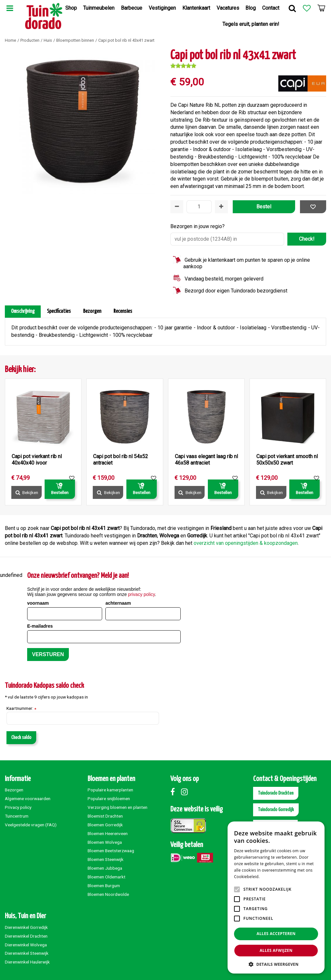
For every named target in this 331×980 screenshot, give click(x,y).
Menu (10, 8)
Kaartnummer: (21, 709)
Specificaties (59, 311)
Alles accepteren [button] (276, 934)
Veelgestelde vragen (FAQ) (31, 825)
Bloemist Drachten (105, 816)
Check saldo (21, 738)
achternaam (118, 603)
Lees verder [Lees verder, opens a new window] (272, 877)
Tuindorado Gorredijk (276, 810)
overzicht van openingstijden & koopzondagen (246, 543)
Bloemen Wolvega (105, 842)
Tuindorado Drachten (276, 793)
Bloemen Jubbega (105, 868)
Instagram (186, 792)
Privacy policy (18, 807)
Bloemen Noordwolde (108, 894)
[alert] (276, 897)
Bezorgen (92, 311)
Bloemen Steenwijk (106, 859)
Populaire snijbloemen (109, 798)
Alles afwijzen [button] (276, 950)
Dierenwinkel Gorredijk (26, 927)
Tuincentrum (17, 816)
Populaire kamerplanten (110, 790)
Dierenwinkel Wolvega (26, 945)
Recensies (123, 311)
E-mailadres (40, 626)
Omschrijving (23, 311)
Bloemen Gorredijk (105, 825)
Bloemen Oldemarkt (107, 877)
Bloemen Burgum (104, 886)
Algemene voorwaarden (28, 798)
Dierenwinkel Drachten (26, 936)
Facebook (175, 792)
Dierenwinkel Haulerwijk (27, 962)
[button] (276, 964)
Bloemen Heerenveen (108, 833)
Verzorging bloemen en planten (117, 807)
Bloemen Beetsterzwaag (111, 851)
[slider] (183, 66)
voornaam (38, 603)
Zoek (292, 8)
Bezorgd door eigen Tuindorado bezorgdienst (236, 291)
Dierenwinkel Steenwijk (27, 953)
